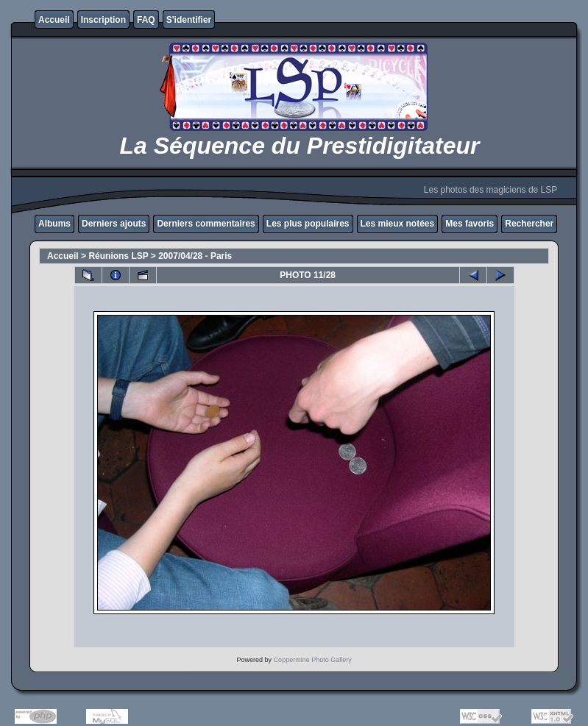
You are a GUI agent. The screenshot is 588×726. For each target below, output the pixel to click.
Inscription (103, 20)
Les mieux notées (398, 224)
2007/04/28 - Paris (195, 256)
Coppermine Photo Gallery (313, 660)
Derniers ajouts (114, 224)
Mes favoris (470, 224)
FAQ (146, 20)
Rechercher (529, 224)
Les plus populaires (308, 224)
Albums (54, 224)
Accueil (54, 20)
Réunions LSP (118, 256)
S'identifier (189, 20)
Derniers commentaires (206, 224)
